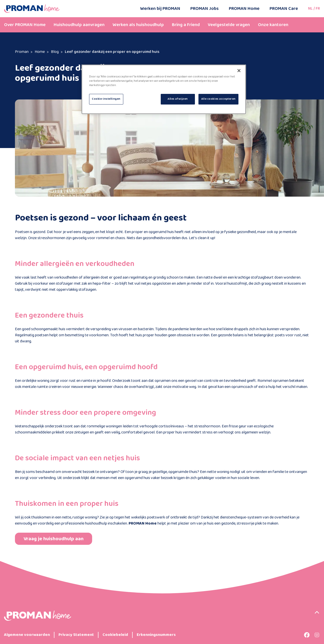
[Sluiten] (239, 71)
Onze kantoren (273, 25)
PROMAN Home (244, 9)
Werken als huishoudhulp (138, 25)
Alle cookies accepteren (218, 99)
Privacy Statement (76, 635)
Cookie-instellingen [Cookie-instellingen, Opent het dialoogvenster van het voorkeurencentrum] (106, 99)
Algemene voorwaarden (27, 635)
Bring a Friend (186, 25)
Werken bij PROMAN (160, 9)
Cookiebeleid (115, 635)
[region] (164, 89)
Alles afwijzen (178, 99)
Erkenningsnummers (156, 635)
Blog (55, 52)
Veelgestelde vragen (229, 25)
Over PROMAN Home (25, 25)
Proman (22, 52)
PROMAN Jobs (205, 9)
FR (318, 8)
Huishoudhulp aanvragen (79, 25)
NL (310, 8)
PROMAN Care (284, 9)
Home (40, 52)
